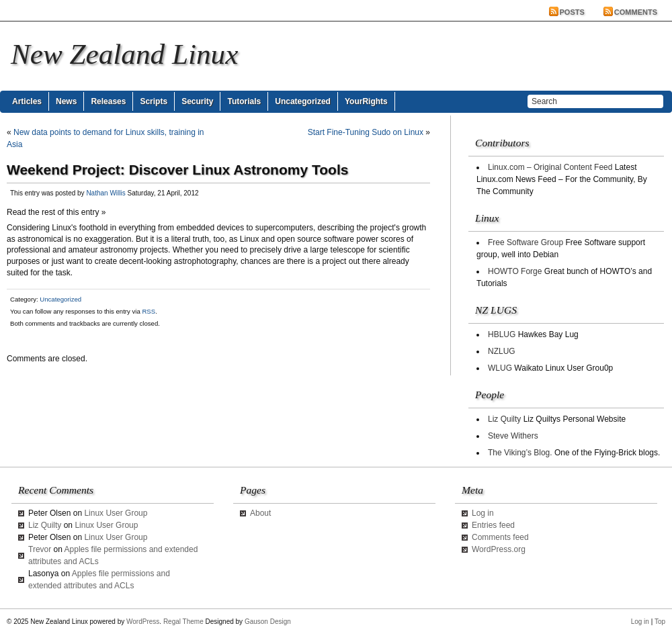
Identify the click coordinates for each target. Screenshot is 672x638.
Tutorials (244, 101)
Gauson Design (268, 622)
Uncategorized (303, 101)
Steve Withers (513, 436)
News (66, 101)
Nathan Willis (106, 193)
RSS (149, 311)
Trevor (40, 549)
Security (197, 101)
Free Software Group (526, 242)
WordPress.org (499, 549)
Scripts (154, 101)
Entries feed (493, 525)
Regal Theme (183, 622)
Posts (572, 12)
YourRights (366, 101)
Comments (636, 12)
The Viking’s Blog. (520, 453)
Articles (27, 101)
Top (660, 622)
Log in (483, 513)
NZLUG (502, 351)
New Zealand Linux (124, 54)
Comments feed (500, 537)
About (260, 513)
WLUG (500, 368)
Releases (108, 101)
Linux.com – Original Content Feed (550, 167)
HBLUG (502, 334)
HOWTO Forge (515, 271)
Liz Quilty (504, 419)
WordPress (143, 622)
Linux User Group (116, 513)
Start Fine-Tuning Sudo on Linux (366, 132)
